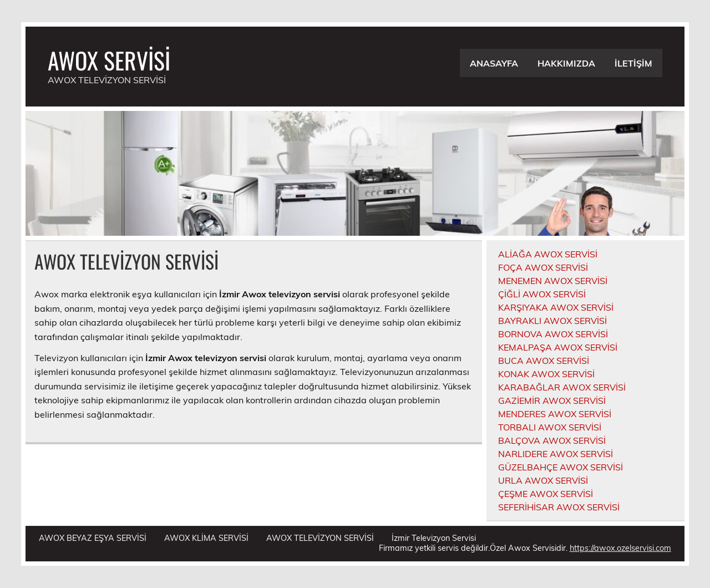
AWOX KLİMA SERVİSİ (206, 538)
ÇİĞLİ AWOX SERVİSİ (542, 294)
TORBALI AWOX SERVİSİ (550, 427)
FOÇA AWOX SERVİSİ (543, 267)
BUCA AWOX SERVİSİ (544, 361)
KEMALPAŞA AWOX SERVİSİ (558, 347)
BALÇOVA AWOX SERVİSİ (552, 440)
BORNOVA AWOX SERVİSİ (553, 334)
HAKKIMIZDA (566, 63)
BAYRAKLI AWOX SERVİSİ (552, 321)
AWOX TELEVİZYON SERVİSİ (320, 538)
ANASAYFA (494, 63)
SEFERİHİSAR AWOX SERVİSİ (559, 507)
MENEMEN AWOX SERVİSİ (553, 281)
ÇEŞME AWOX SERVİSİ (546, 494)
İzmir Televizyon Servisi (434, 538)
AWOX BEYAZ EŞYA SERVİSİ (93, 538)
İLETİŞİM (633, 63)
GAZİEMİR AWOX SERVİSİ (552, 401)
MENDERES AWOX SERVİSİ (555, 414)
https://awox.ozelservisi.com (620, 548)
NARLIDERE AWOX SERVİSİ (556, 454)
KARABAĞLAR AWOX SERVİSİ (562, 387)
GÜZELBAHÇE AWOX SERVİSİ (561, 467)
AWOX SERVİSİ (109, 60)
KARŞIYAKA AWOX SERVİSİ (556, 307)
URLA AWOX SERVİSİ (543, 480)
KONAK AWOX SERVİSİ (546, 374)
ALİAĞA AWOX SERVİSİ (548, 254)
